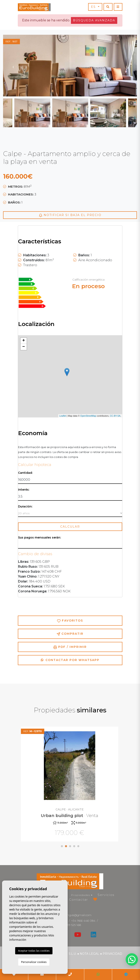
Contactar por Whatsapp (70, 660)
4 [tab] (74, 846)
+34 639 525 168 (70, 925)
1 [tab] (62, 846)
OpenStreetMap (88, 416)
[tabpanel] (70, 785)
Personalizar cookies (34, 962)
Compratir (70, 634)
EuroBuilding (34, 7)
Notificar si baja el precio (70, 215)
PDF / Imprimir (70, 647)
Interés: (24, 490)
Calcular (70, 527)
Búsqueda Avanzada (94, 20)
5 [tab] (78, 846)
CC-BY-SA (115, 416)
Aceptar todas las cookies (34, 951)
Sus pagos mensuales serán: (39, 538)
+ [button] (23, 341)
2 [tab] (66, 846)
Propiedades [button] (81, 895)
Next (127, 66)
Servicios (106, 895)
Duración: (25, 507)
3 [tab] (70, 846)
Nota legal (89, 954)
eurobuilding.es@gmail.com (73, 915)
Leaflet (63, 416)
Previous (13, 66)
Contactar (79, 900)
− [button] (23, 347)
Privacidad (112, 954)
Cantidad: (25, 473)
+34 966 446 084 (83, 921)
